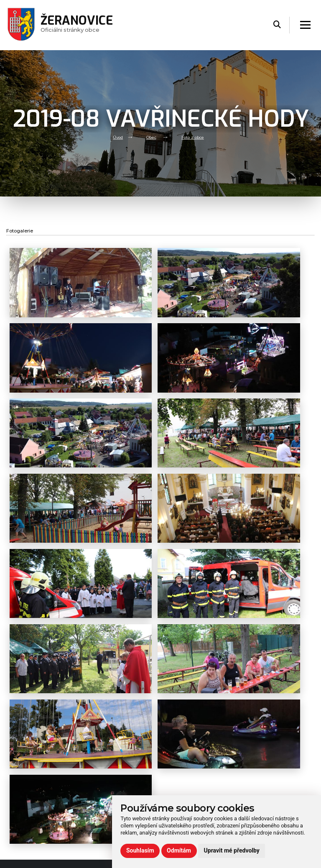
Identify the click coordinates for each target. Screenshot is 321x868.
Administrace (26, 859)
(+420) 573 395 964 (192, 767)
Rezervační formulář (264, 744)
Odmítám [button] (179, 850)
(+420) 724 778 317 (193, 758)
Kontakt (94, 755)
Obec (150, 137)
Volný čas (96, 726)
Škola (91, 736)
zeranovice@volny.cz (188, 749)
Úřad (90, 717)
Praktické (96, 745)
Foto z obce (195, 137)
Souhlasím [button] (140, 850)
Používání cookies (261, 734)
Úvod (114, 137)
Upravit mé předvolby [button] (232, 850)
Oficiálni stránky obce (80, 25)
